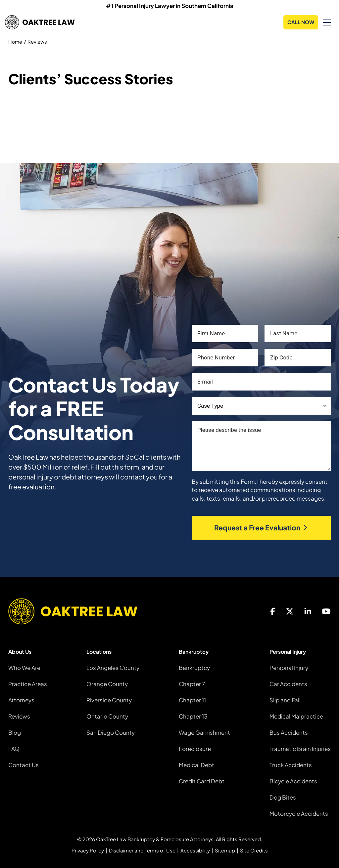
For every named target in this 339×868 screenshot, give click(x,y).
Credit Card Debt (202, 781)
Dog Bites (283, 797)
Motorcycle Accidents (299, 813)
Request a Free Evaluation (261, 528)
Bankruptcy (194, 668)
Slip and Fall (285, 700)
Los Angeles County (113, 668)
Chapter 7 (192, 684)
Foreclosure (195, 749)
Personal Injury (289, 668)
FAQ (14, 749)
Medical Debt (196, 765)
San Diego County (111, 732)
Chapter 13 (193, 716)
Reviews (19, 716)
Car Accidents (288, 684)
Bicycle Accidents (293, 781)
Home (16, 41)
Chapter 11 (192, 700)
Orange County (107, 684)
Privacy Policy (88, 851)
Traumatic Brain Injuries (300, 749)
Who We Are (24, 668)
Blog (15, 732)
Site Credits (254, 851)
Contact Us (24, 765)
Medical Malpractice (296, 716)
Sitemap (225, 851)
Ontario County (107, 716)
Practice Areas (28, 684)
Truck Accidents (291, 765)
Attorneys (21, 700)
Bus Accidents (289, 732)
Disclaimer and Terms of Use (142, 851)
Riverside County (109, 700)
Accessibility (195, 851)
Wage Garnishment (204, 732)
